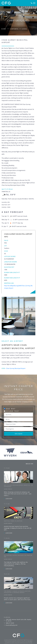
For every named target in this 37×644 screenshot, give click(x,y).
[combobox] (18, 415)
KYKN (25, 29)
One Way (11, 409)
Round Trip (12, 411)
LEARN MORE (9, 499)
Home (4, 29)
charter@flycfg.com (12, 625)
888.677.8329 (10, 623)
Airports (14, 29)
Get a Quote (19, 434)
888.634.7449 (29, 464)
